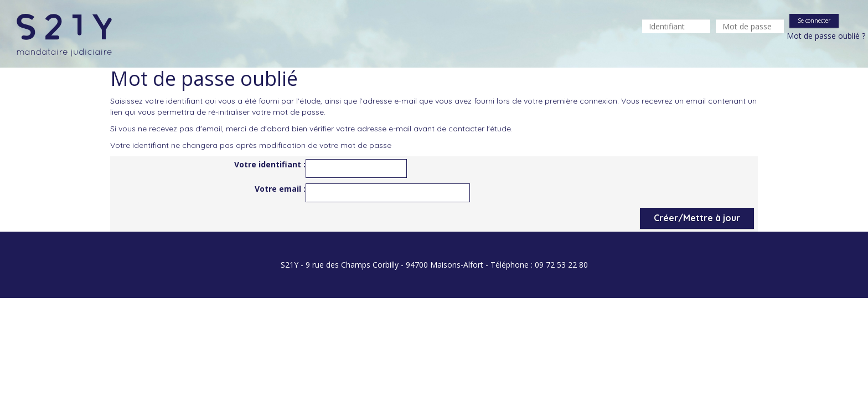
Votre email (279, 189)
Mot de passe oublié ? (826, 36)
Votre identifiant (269, 164)
